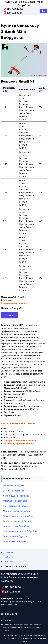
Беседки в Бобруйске (13, 491)
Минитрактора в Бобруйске (17, 511)
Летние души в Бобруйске (16, 496)
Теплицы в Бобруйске (14, 486)
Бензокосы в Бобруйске (15, 541)
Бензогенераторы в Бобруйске (18, 516)
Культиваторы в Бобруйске (16, 506)
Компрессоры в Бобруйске (16, 526)
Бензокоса (10, 562)
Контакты (9, 620)
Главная (9, 552)
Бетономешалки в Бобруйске (17, 521)
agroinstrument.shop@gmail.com (25, 601)
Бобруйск (9, 557)
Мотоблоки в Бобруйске (15, 501)
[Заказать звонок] (43, 11)
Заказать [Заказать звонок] (10, 315)
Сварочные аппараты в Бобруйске (20, 531)
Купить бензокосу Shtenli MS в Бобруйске (24, 3)
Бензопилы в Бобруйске (15, 536)
